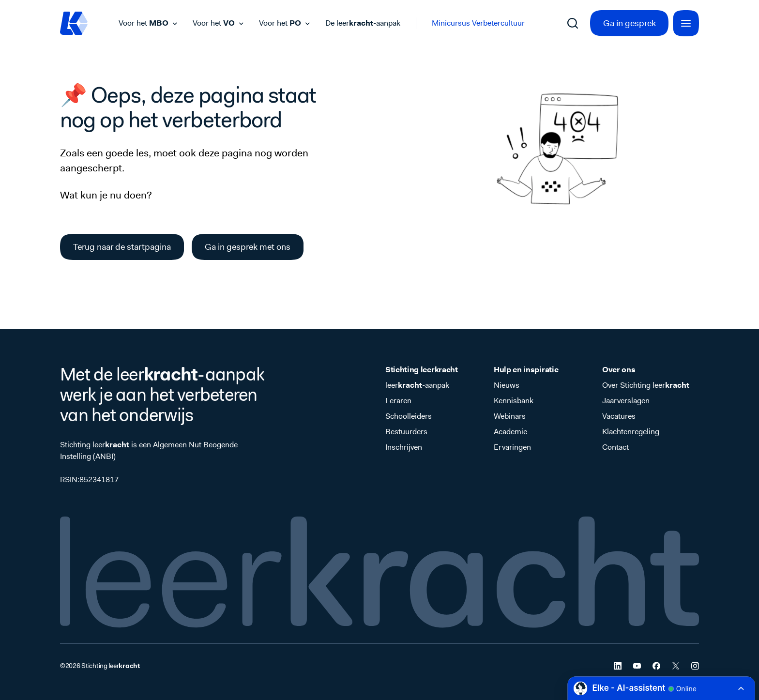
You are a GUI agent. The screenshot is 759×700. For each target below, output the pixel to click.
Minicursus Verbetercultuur (478, 23)
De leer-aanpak (363, 23)
